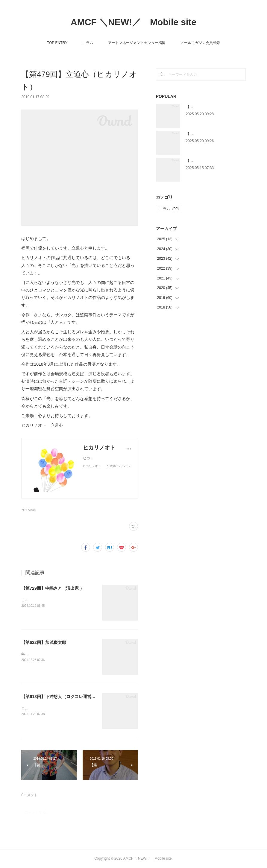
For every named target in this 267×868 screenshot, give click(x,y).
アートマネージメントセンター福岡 (137, 43)
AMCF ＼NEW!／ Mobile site (133, 22)
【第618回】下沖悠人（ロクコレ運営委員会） (65, 697)
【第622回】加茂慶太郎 (44, 642)
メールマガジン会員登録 (200, 43)
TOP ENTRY (57, 43)
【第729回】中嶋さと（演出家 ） (53, 588)
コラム (88, 43)
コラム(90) (28, 510)
